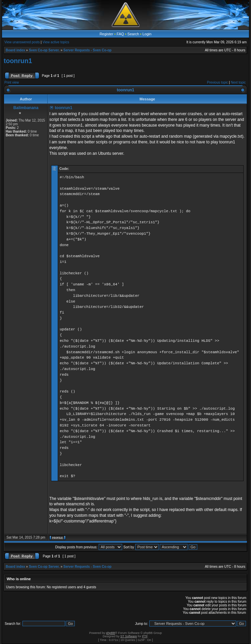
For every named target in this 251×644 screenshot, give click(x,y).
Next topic (238, 82)
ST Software (129, 636)
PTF (145, 636)
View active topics (56, 42)
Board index (15, 50)
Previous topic (218, 82)
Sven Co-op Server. (44, 50)
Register (107, 34)
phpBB (111, 633)
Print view (12, 82)
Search (133, 34)
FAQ (120, 34)
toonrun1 (18, 61)
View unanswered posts (22, 42)
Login (147, 34)
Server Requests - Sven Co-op (87, 50)
